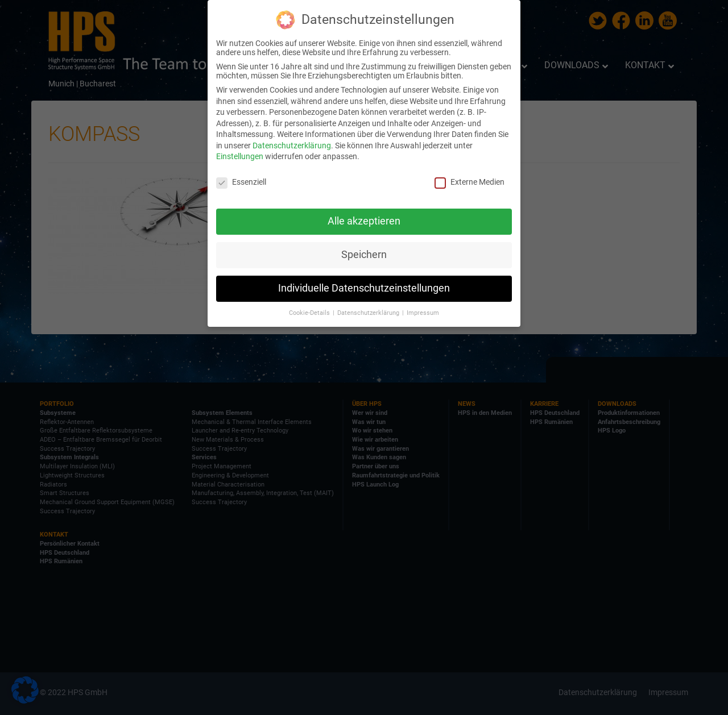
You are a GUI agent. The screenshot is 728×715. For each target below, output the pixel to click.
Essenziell (241, 182)
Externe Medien (470, 182)
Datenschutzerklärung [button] (369, 312)
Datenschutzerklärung (292, 146)
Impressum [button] (423, 312)
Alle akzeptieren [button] (364, 221)
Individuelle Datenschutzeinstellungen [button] (364, 288)
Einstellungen (240, 156)
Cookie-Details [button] (310, 312)
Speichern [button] (364, 255)
